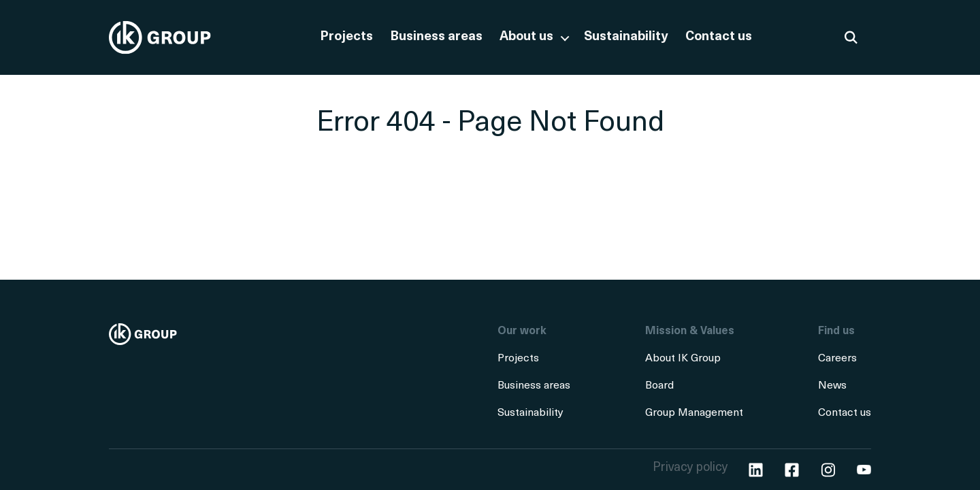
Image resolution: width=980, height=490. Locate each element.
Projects (346, 37)
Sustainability (626, 37)
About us (526, 37)
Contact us (719, 37)
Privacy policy (690, 468)
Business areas (436, 37)
